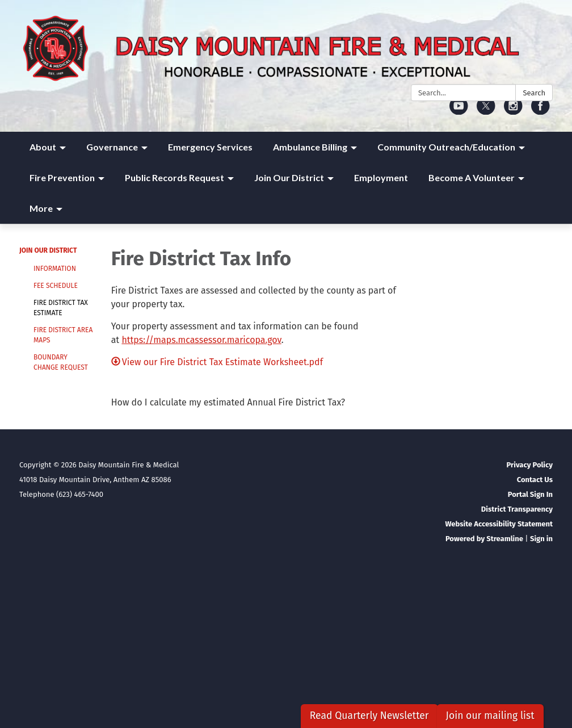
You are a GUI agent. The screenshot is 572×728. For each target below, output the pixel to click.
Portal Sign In (530, 494)
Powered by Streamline (484, 539)
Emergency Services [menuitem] (210, 147)
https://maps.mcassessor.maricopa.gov (201, 340)
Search (534, 93)
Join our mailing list (490, 716)
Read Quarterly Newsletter (369, 716)
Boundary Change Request (61, 362)
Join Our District (48, 250)
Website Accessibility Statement (499, 524)
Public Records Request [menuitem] (174, 177)
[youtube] (459, 111)
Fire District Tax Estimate (61, 308)
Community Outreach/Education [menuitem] (446, 147)
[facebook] (541, 111)
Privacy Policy (530, 465)
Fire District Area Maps (63, 335)
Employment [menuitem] (381, 177)
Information (55, 269)
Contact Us (535, 480)
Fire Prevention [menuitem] (62, 177)
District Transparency (517, 509)
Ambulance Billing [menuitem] (310, 147)
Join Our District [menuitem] (289, 177)
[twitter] (486, 111)
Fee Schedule (56, 286)
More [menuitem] (41, 208)
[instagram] (513, 111)
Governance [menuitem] (112, 147)
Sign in (541, 539)
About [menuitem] (43, 147)
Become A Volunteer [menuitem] (472, 177)
